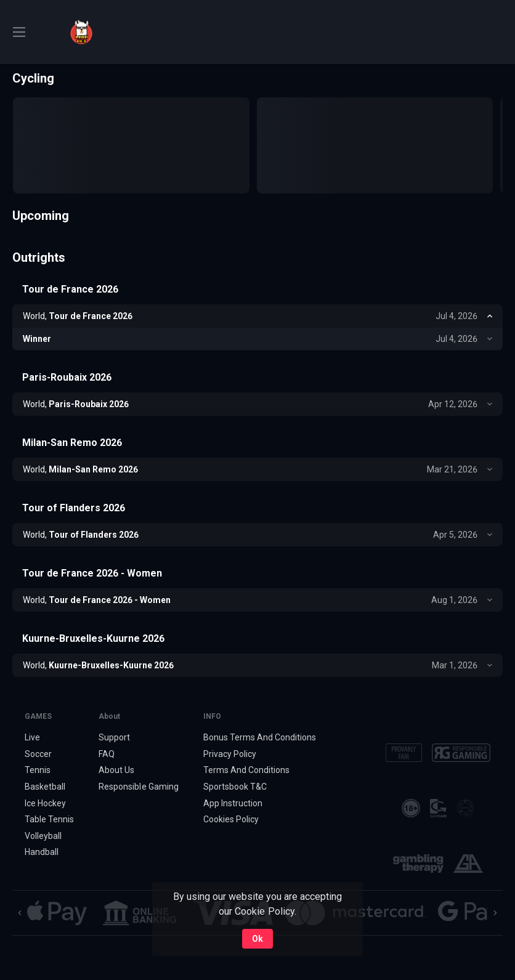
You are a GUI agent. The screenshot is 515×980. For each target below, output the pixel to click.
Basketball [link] (45, 787)
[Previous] (20, 913)
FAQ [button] (107, 754)
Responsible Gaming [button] (138, 787)
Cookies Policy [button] (231, 819)
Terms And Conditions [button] (246, 770)
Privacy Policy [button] (230, 754)
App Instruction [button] (233, 803)
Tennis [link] (38, 770)
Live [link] (32, 737)
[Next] (495, 913)
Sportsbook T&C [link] (235, 787)
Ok (257, 939)
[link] (81, 32)
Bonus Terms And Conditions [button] (260, 737)
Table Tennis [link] (49, 819)
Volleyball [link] (43, 836)
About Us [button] (116, 770)
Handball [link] (42, 852)
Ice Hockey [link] (45, 803)
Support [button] (114, 737)
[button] (57, 913)
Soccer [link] (38, 754)
